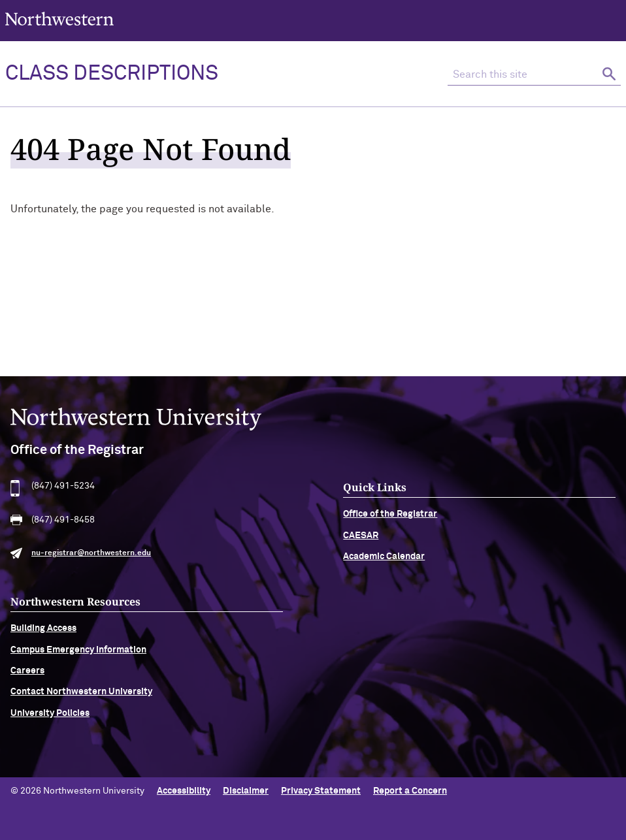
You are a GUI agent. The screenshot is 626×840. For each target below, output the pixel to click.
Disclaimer (246, 791)
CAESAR (361, 541)
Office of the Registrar (390, 520)
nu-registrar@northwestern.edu (91, 559)
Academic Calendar (384, 562)
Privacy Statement (321, 791)
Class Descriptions (112, 74)
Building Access (43, 634)
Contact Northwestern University (81, 698)
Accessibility (184, 791)
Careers (27, 677)
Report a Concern (410, 791)
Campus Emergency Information (78, 655)
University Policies (50, 719)
